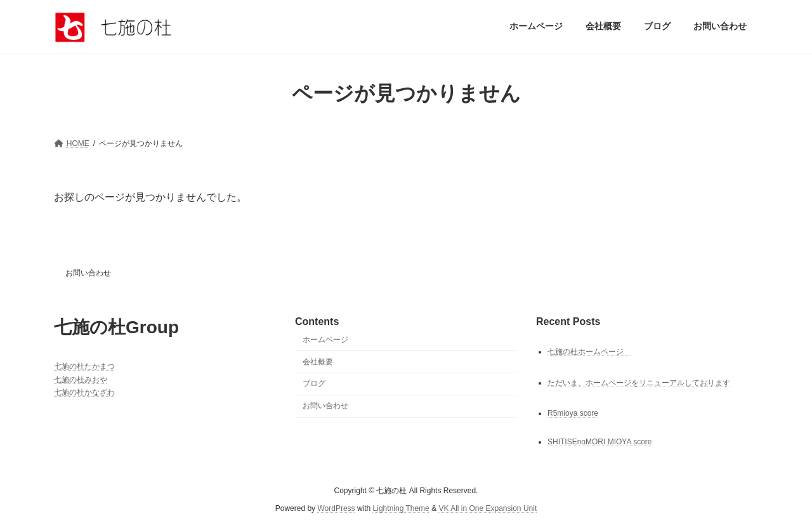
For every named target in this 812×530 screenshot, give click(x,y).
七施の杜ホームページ (589, 351)
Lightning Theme (401, 508)
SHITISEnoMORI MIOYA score (599, 442)
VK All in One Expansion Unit (488, 508)
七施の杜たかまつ (84, 366)
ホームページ (325, 340)
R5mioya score (573, 413)
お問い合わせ (88, 273)
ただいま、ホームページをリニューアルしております (639, 382)
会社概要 (318, 361)
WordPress (336, 508)
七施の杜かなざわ (84, 392)
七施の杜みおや (81, 379)
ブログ (314, 383)
